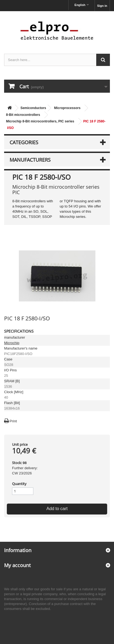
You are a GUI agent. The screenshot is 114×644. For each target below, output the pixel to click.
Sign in (102, 6)
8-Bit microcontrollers (23, 115)
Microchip (12, 343)
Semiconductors (33, 108)
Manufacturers (30, 160)
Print (13, 421)
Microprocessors (67, 108)
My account (17, 565)
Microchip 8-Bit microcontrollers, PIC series (40, 121)
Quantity (19, 484)
